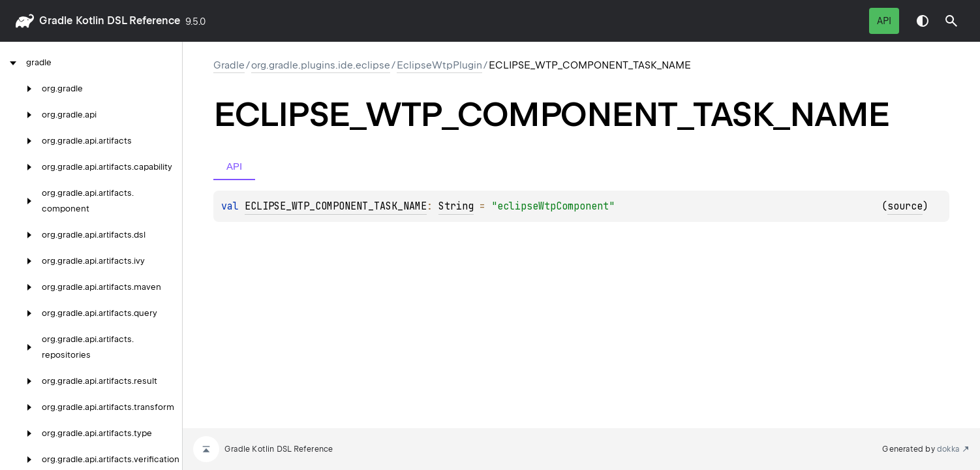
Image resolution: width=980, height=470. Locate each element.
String (456, 206)
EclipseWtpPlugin (439, 65)
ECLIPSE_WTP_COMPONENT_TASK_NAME (336, 206)
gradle (56, 21)
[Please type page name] (951, 21)
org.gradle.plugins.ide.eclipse (321, 65)
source (905, 206)
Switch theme (923, 21)
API (884, 21)
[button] (951, 21)
